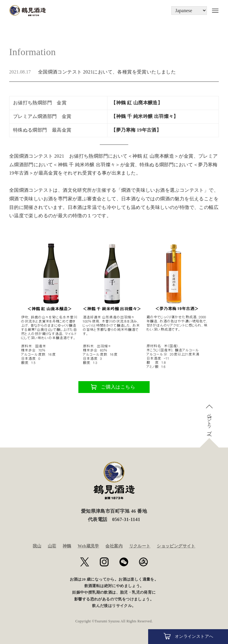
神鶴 (67, 546)
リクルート (140, 546)
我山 (37, 546)
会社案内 (114, 546)
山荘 (52, 546)
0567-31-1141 (126, 519)
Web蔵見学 (88, 546)
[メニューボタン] (213, 11)
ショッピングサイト (176, 546)
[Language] (189, 11)
